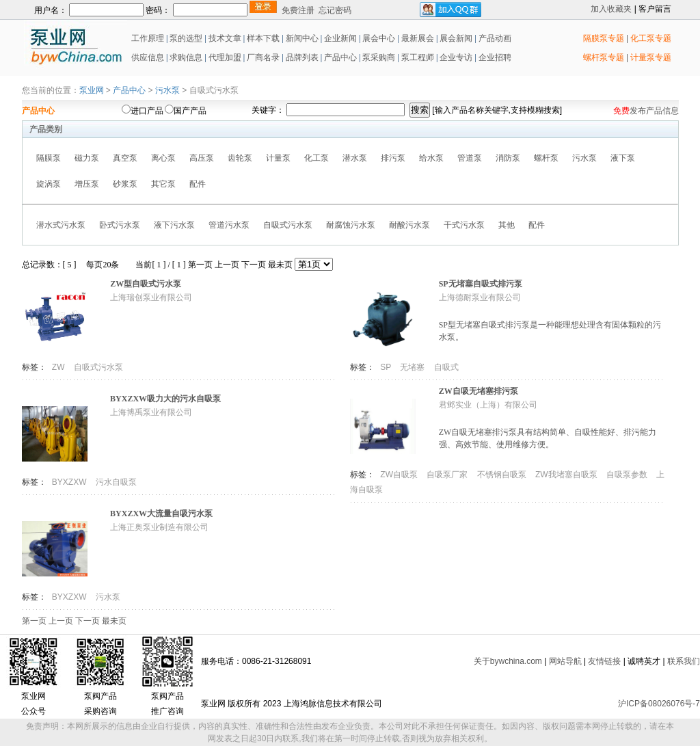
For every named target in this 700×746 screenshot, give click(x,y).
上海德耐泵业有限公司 (480, 297)
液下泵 (623, 158)
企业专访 (455, 57)
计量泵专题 (651, 57)
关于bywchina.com (508, 661)
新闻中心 (302, 38)
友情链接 (604, 661)
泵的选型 (187, 38)
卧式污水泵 (120, 225)
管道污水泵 (229, 225)
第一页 (200, 265)
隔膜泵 (49, 158)
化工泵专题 (651, 38)
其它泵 (163, 184)
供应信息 (147, 57)
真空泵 (125, 158)
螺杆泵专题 (604, 57)
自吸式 (446, 367)
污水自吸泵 (116, 482)
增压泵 (87, 184)
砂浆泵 (125, 184)
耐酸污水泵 (409, 225)
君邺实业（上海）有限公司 (488, 405)
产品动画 (495, 38)
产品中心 (340, 57)
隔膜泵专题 (604, 38)
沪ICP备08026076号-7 (659, 704)
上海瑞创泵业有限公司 (151, 297)
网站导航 (565, 661)
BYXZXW (70, 482)
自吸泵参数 (628, 475)
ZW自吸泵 (400, 475)
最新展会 (417, 38)
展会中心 (378, 38)
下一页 (254, 265)
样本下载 (263, 38)
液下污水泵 (174, 225)
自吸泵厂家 (448, 475)
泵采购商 (378, 57)
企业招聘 (494, 57)
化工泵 (317, 158)
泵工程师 (418, 57)
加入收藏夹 (611, 9)
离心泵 (163, 158)
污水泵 (167, 90)
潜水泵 (355, 158)
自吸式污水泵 (288, 225)
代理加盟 (225, 57)
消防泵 (508, 158)
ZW (59, 367)
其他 (507, 225)
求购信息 (186, 57)
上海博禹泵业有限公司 (151, 412)
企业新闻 (341, 38)
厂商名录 (264, 57)
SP (387, 367)
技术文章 (225, 38)
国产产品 (190, 111)
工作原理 (147, 38)
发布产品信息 (654, 111)
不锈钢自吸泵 (503, 475)
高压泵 (202, 158)
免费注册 (298, 10)
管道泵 (470, 158)
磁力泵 (87, 158)
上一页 (227, 265)
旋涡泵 (49, 184)
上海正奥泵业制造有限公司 (159, 527)
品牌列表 (302, 57)
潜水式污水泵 (61, 225)
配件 (198, 184)
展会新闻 (455, 38)
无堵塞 (413, 367)
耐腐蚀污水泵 (351, 225)
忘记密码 (335, 10)
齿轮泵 (240, 158)
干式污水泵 (464, 225)
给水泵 (431, 158)
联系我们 (684, 661)
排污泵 (393, 158)
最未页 (280, 265)
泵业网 (92, 90)
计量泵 (278, 158)
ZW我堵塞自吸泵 (567, 475)
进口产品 (147, 111)
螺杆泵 (546, 158)
